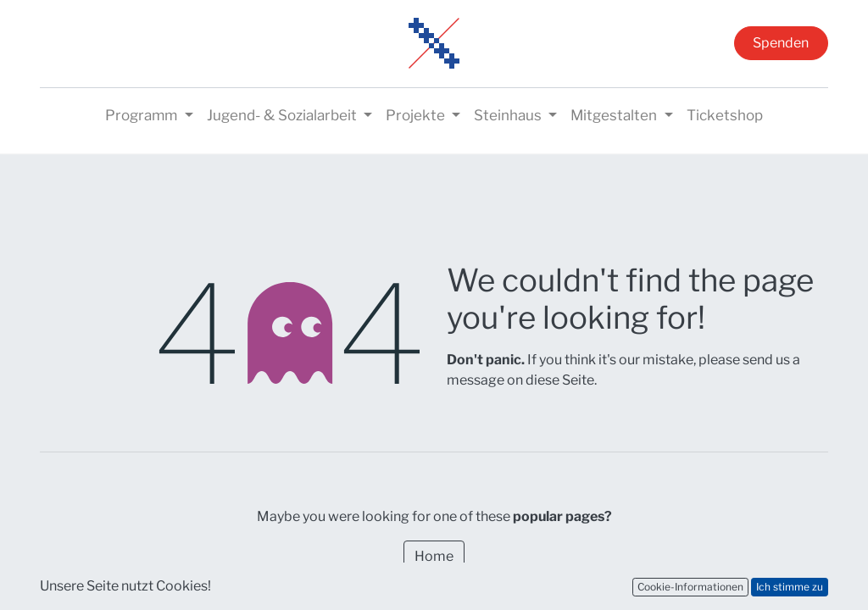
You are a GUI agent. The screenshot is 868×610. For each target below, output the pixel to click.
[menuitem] (725, 116)
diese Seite (560, 380)
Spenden (781, 43)
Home (434, 556)
